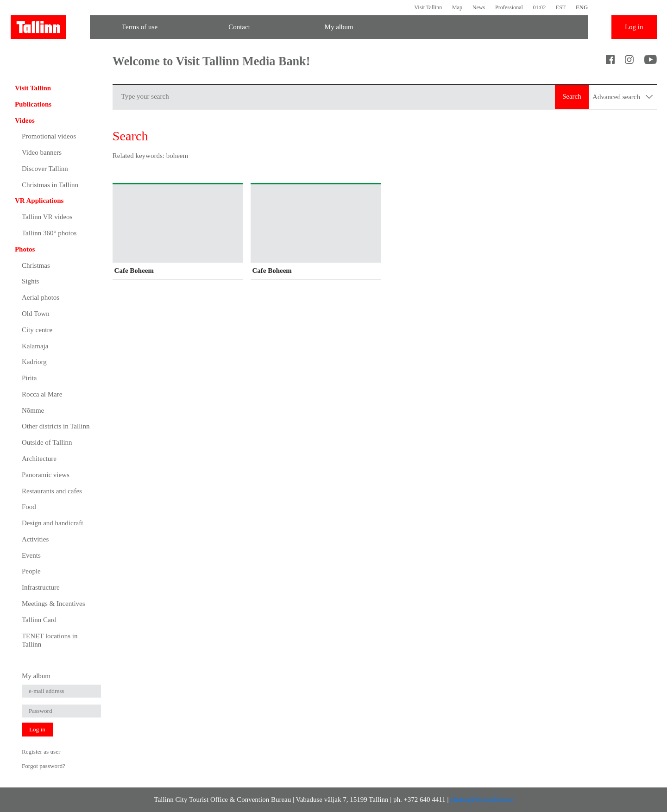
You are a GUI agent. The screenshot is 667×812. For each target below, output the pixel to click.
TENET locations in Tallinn (50, 640)
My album (339, 27)
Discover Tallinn (45, 169)
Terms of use (140, 27)
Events (31, 555)
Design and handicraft (52, 523)
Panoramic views (46, 475)
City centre (37, 330)
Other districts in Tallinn (56, 426)
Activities (35, 539)
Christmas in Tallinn (50, 185)
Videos (25, 120)
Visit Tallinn (428, 7)
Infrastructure (41, 587)
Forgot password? (44, 766)
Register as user (41, 752)
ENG (582, 7)
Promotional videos (49, 136)
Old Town (36, 314)
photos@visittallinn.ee (481, 799)
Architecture (39, 459)
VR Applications (39, 201)
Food (29, 507)
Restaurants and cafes (52, 491)
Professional (509, 7)
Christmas (36, 265)
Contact (239, 27)
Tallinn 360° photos (49, 233)
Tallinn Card (39, 620)
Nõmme (33, 410)
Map (457, 7)
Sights (31, 281)
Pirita (29, 378)
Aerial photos (41, 297)
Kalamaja (35, 346)
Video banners (42, 152)
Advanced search (623, 97)
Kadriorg (34, 362)
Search (572, 96)
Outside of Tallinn (47, 442)
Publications (33, 104)
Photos (25, 249)
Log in (634, 27)
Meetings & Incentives (53, 604)
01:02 (540, 7)
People (31, 571)
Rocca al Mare (42, 394)
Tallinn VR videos (47, 217)
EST (561, 7)
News (479, 7)
